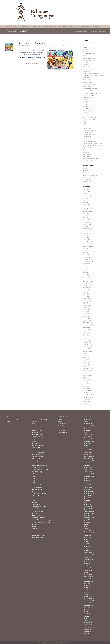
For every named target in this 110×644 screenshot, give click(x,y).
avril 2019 (86, 314)
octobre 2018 (87, 327)
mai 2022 (86, 250)
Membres (86, 126)
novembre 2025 (88, 196)
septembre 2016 (88, 375)
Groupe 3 (86, 104)
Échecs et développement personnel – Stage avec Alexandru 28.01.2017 (94, 76)
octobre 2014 (87, 404)
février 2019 (87, 318)
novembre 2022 (88, 244)
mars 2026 (86, 189)
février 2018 (87, 340)
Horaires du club (88, 110)
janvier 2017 (87, 366)
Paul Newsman (88, 137)
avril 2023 (86, 235)
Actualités (44, 46)
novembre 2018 (88, 325)
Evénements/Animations (91, 89)
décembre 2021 (88, 259)
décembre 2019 (88, 303)
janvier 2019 (87, 320)
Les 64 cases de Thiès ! (90, 117)
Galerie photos (88, 97)
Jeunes (85, 177)
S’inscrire (86, 152)
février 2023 (87, 240)
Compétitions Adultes (90, 58)
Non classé (87, 179)
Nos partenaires (88, 128)
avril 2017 (86, 360)
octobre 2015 (87, 399)
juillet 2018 (86, 331)
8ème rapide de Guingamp (32, 43)
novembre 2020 (88, 283)
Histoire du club (88, 108)
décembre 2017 (88, 344)
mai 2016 (86, 384)
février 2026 (87, 191)
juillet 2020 (86, 290)
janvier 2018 (87, 342)
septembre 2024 (88, 211)
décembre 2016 (88, 369)
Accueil (85, 31)
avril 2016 (86, 386)
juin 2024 (86, 213)
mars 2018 (86, 338)
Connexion (87, 67)
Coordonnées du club (90, 69)
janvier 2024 (87, 224)
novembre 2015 (88, 397)
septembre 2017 (88, 351)
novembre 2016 (88, 371)
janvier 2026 (87, 194)
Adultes (86, 171)
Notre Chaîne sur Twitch (91, 130)
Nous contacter (88, 132)
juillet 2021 (86, 266)
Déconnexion (87, 71)
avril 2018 (86, 336)
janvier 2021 (87, 279)
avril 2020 (86, 294)
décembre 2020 (88, 281)
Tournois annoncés (89, 154)
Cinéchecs (86, 56)
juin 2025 (86, 198)
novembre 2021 (88, 261)
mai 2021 (86, 270)
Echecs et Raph (88, 82)
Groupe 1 (86, 100)
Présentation (87, 139)
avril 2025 (86, 202)
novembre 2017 (88, 347)
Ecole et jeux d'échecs (90, 175)
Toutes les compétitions (91, 159)
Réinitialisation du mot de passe (93, 145)
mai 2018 (86, 334)
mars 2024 (86, 220)
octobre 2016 (87, 373)
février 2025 (87, 205)
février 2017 (87, 364)
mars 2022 (86, 255)
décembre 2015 (88, 395)
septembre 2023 (88, 231)
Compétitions (87, 173)
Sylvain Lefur (51, 642)
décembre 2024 (88, 209)
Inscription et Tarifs (89, 113)
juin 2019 (86, 310)
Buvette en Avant (88, 54)
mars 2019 (86, 316)
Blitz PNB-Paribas (93, 31)
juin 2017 (86, 355)
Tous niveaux (87, 156)
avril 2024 (86, 218)
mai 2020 (86, 292)
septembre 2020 (88, 288)
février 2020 (87, 299)
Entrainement (87, 86)
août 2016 (86, 377)
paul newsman (88, 182)
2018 (101, 31)
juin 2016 (86, 382)
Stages (85, 150)
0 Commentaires (32, 46)
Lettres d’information (90, 119)
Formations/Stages (89, 95)
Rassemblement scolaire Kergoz (93, 143)
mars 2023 (86, 237)
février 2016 (87, 390)
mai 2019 (86, 312)
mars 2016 (86, 388)
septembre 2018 (88, 329)
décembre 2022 (88, 242)
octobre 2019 (87, 305)
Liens (85, 121)
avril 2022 (86, 253)
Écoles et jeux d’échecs (90, 84)
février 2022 (87, 257)
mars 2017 (86, 362)
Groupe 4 (86, 106)
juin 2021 (86, 268)
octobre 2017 (87, 349)
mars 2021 (86, 275)
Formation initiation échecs (91, 93)
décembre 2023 (88, 226)
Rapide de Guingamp (32, 63)
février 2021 (87, 277)
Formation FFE (87, 91)
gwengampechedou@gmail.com (60, 46)
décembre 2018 (88, 323)
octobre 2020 (87, 285)
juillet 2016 (86, 379)
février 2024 (87, 222)
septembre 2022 (88, 246)
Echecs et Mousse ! (89, 80)
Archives (86, 51)
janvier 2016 (87, 393)
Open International (89, 135)
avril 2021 (86, 272)
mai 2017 (86, 358)
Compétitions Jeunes (90, 60)
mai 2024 (86, 215)
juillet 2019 (86, 307)
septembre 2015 (88, 401)
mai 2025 (86, 200)
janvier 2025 (87, 207)
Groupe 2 (86, 102)
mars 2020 (86, 296)
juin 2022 (86, 248)
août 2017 (86, 353)
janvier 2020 (87, 301)
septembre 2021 (88, 264)
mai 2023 (86, 233)
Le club (85, 115)
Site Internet (87, 148)
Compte (86, 62)
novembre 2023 (88, 229)
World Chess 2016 (89, 161)
